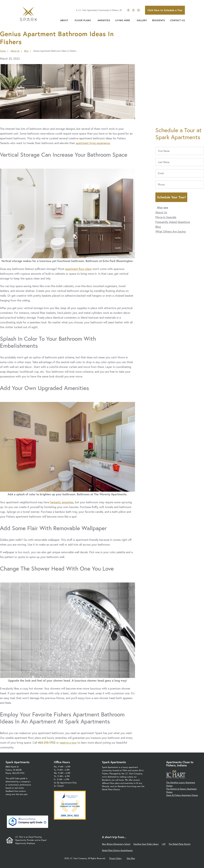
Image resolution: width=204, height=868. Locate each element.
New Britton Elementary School (116, 844)
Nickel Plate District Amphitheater (117, 850)
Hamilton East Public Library (146, 844)
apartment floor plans (78, 269)
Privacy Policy (115, 858)
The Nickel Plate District (180, 844)
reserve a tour (68, 743)
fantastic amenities (62, 502)
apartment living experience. (93, 143)
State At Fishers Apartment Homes (182, 795)
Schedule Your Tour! (171, 197)
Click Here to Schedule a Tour (165, 10)
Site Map (131, 858)
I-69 (164, 844)
